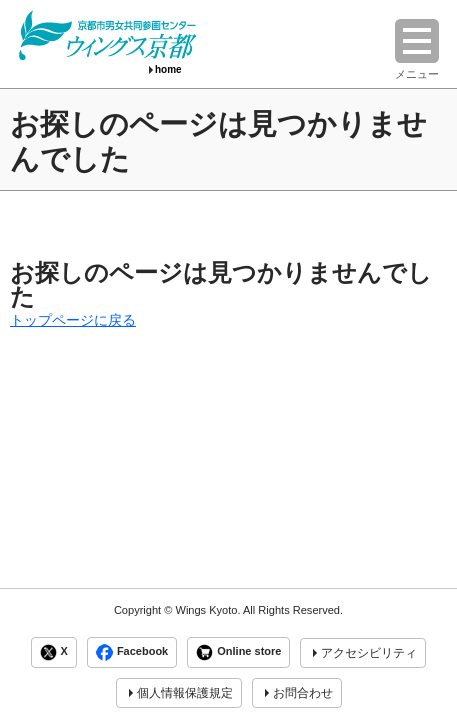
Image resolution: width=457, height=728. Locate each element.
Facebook (132, 652)
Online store (238, 652)
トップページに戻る (73, 320)
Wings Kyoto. (207, 610)
